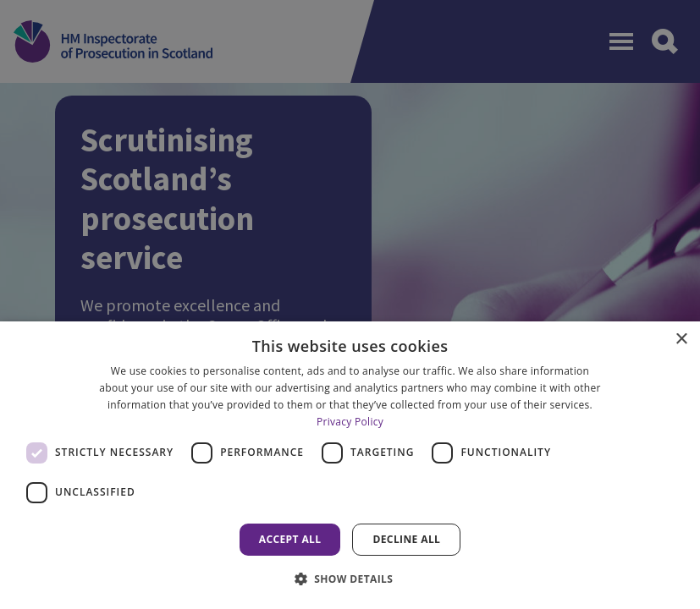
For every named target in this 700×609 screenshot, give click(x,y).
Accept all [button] (290, 539)
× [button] (681, 340)
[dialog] (350, 465)
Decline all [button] (406, 539)
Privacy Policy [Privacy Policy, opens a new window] (350, 422)
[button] (350, 579)
